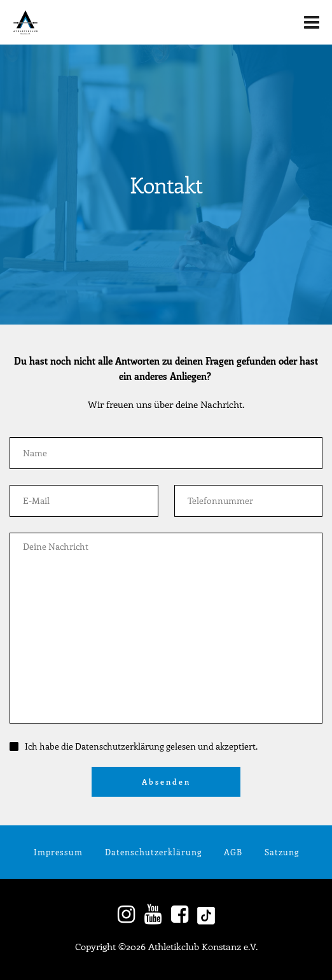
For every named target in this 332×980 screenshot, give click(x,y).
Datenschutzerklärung (153, 852)
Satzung (282, 852)
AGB (233, 852)
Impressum (58, 852)
